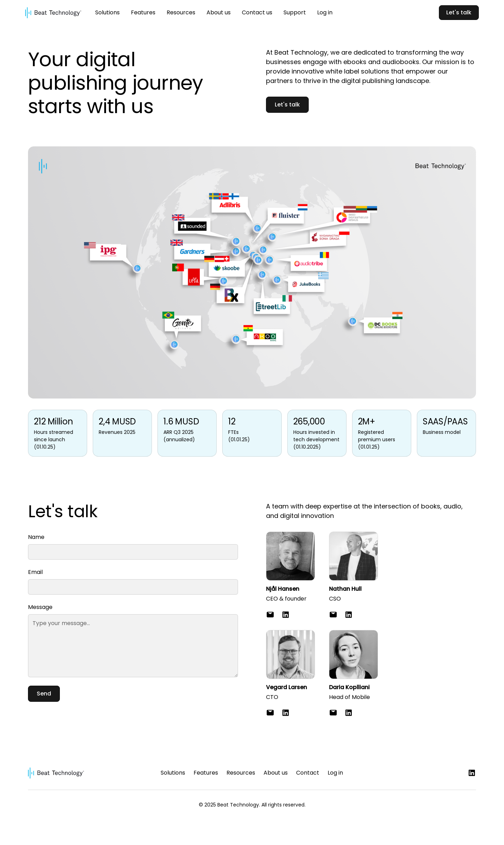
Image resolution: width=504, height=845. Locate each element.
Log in (325, 12)
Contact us (257, 12)
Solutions (107, 12)
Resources (181, 12)
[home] (53, 13)
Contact (308, 773)
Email (35, 572)
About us (219, 12)
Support (295, 12)
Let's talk (459, 12)
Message (40, 607)
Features (143, 12)
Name (36, 537)
